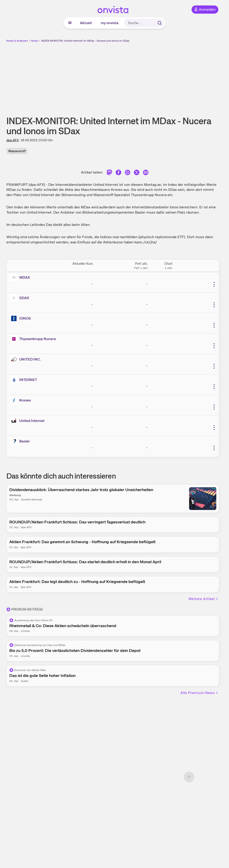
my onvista (110, 23)
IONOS (25, 318)
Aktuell (86, 23)
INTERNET (28, 380)
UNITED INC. (30, 359)
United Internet (32, 421)
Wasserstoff (17, 151)
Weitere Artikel (203, 599)
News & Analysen (17, 41)
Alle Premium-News (199, 693)
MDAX (25, 277)
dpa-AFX (12, 140)
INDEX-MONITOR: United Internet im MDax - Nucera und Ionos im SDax (85, 41)
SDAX (24, 298)
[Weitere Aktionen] (214, 284)
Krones (25, 400)
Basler (25, 441)
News (35, 41)
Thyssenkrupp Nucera (38, 339)
